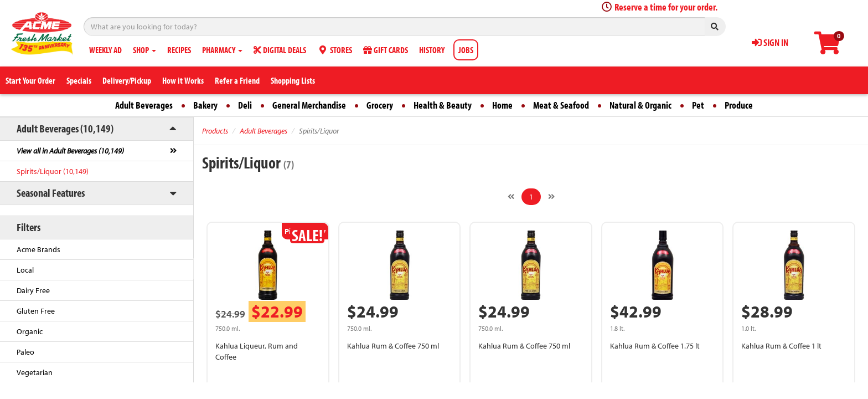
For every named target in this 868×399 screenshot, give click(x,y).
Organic (30, 331)
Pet (698, 105)
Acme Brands (38, 249)
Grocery (380, 105)
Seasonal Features (51, 193)
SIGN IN (770, 42)
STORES (335, 50)
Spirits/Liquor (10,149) (53, 171)
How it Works (183, 80)
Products (215, 131)
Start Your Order (30, 80)
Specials (79, 80)
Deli (245, 105)
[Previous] (511, 197)
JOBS (466, 50)
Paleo (25, 352)
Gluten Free (36, 311)
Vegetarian (35, 372)
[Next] (551, 197)
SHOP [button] (144, 50)
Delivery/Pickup (127, 80)
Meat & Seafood (561, 105)
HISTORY (432, 50)
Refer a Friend (237, 80)
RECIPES (179, 50)
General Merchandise (309, 105)
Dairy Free (33, 290)
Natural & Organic (640, 105)
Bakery (205, 105)
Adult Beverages (144, 105)
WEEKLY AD (105, 50)
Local (25, 270)
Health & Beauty (443, 105)
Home (502, 105)
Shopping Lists (293, 80)
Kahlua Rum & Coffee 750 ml (393, 346)
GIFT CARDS (386, 50)
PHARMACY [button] (222, 50)
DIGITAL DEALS (280, 50)
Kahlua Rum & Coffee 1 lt (781, 346)
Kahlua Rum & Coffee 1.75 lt (655, 346)
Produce (739, 105)
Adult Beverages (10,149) (65, 128)
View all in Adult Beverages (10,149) (70, 151)
